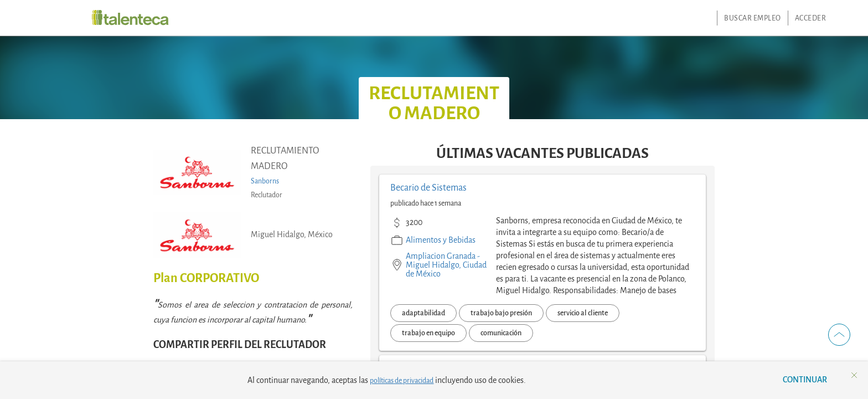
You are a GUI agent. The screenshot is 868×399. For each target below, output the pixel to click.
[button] (839, 335)
